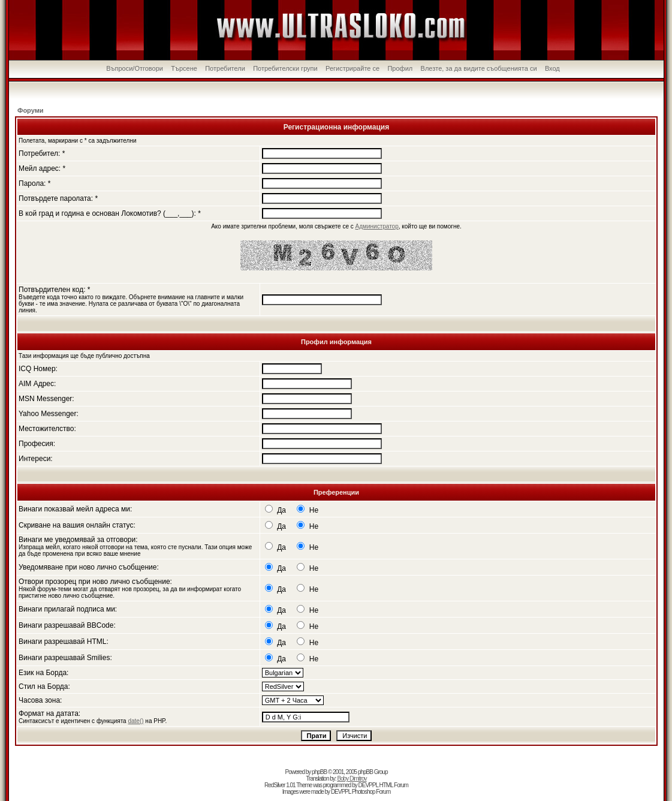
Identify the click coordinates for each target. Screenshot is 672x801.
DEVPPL (368, 785)
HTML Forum (394, 785)
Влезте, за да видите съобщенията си (479, 68)
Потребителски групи (285, 68)
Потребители (225, 68)
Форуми (31, 110)
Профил (400, 68)
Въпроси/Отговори (135, 68)
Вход (552, 68)
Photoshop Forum (371, 792)
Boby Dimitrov (352, 779)
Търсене (184, 68)
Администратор (377, 226)
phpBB (319, 772)
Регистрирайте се (352, 68)
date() (135, 721)
